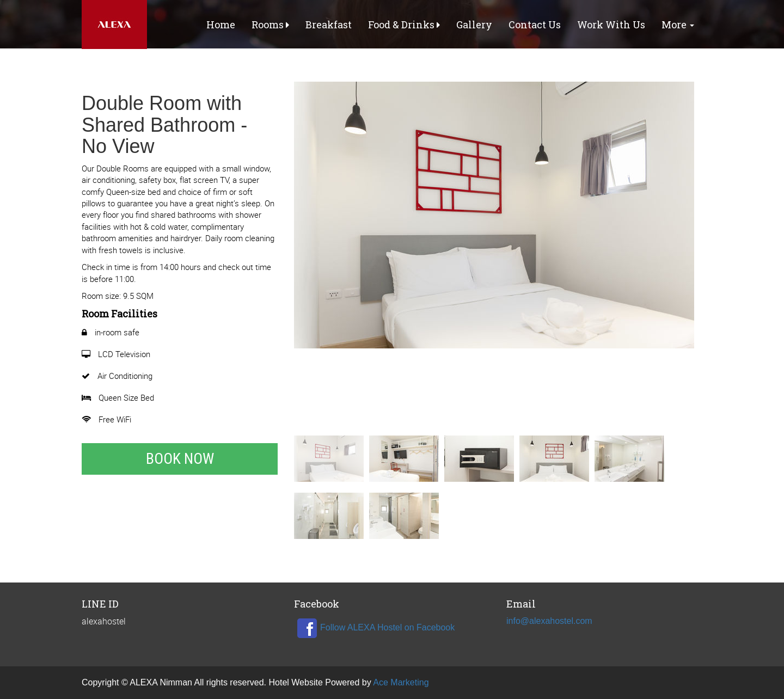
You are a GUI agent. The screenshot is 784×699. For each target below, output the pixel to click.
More (678, 24)
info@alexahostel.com (549, 621)
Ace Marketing (401, 682)
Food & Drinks (404, 24)
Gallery (474, 24)
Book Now (180, 459)
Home (221, 24)
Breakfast (329, 24)
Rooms (270, 24)
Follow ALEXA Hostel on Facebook (374, 627)
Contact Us (535, 24)
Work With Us (611, 24)
